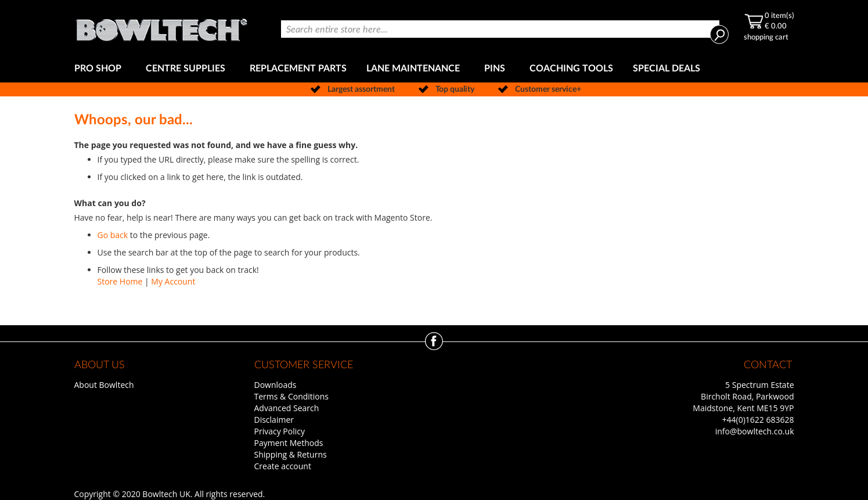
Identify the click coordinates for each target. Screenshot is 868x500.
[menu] (434, 69)
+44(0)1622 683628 (758, 420)
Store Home (120, 281)
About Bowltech (104, 385)
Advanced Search (287, 408)
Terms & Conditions (292, 396)
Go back (113, 235)
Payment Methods (289, 443)
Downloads (275, 385)
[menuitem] (100, 69)
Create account (283, 466)
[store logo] (161, 28)
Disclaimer (274, 420)
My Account (173, 281)
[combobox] (500, 29)
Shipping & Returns (291, 454)
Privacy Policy (280, 431)
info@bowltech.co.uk (755, 431)
